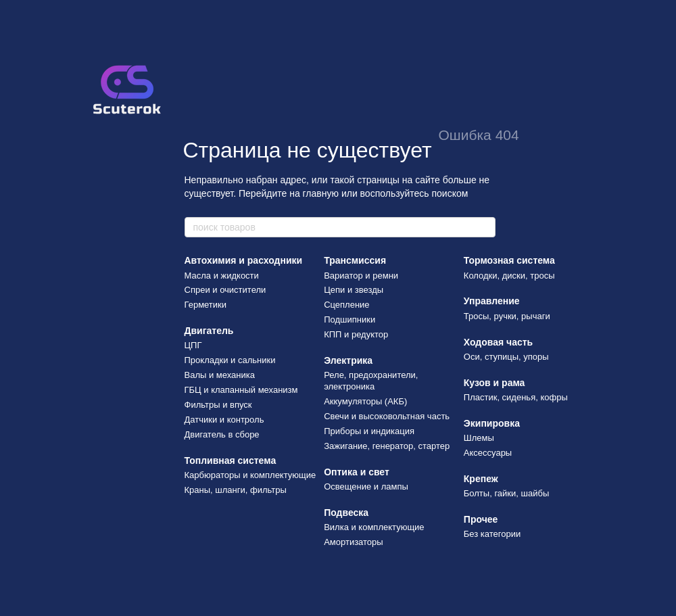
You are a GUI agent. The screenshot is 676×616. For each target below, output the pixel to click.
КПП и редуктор (356, 334)
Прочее (481, 519)
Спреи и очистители (225, 290)
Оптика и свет (357, 472)
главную (321, 193)
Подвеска (346, 513)
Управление (492, 301)
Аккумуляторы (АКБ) (365, 401)
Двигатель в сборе (222, 434)
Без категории (492, 534)
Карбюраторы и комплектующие (250, 475)
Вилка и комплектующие (374, 527)
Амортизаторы (354, 542)
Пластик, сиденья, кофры (516, 397)
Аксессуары (488, 453)
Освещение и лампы (366, 487)
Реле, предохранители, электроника (371, 381)
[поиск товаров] (485, 227)
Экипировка (492, 423)
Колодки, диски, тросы (509, 276)
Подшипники (349, 319)
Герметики (206, 305)
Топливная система (231, 460)
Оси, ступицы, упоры (506, 357)
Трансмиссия (355, 260)
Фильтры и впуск (218, 405)
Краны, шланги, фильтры (236, 490)
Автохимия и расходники (244, 260)
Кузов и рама (494, 383)
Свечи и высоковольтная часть (387, 416)
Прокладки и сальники (230, 360)
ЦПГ (193, 345)
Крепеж (481, 479)
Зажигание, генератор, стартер (387, 446)
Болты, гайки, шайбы (506, 493)
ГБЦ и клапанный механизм (241, 390)
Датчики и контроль (224, 420)
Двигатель (209, 331)
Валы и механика (220, 375)
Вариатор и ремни (361, 276)
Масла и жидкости (222, 276)
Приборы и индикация (369, 431)
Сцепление (346, 305)
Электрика (348, 360)
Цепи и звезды (354, 290)
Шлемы (479, 438)
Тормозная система (509, 260)
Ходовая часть (498, 342)
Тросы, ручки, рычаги (507, 316)
